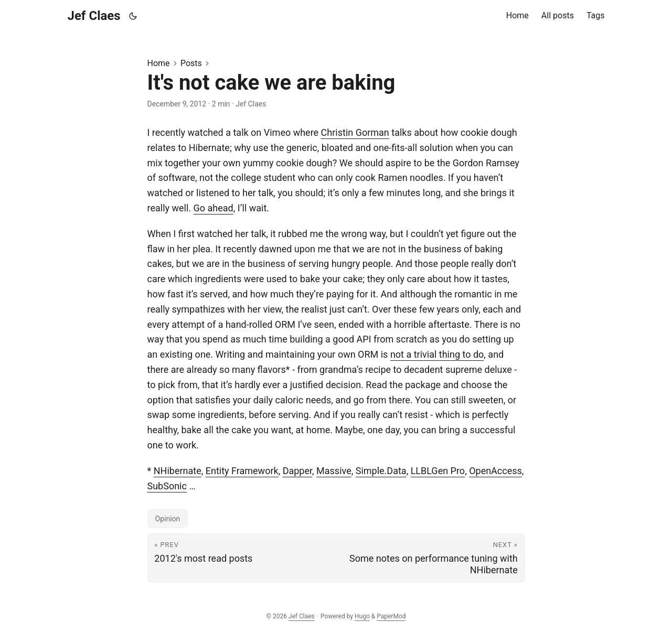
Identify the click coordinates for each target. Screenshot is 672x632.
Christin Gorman (355, 132)
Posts (191, 63)
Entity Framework (242, 471)
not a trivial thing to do (437, 354)
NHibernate (178, 471)
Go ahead (214, 208)
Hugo (362, 616)
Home (159, 63)
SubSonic (167, 486)
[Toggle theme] (133, 16)
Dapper (297, 471)
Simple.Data (381, 471)
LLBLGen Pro (438, 471)
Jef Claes (94, 16)
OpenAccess (495, 471)
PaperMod (391, 616)
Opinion (168, 519)
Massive (334, 471)
